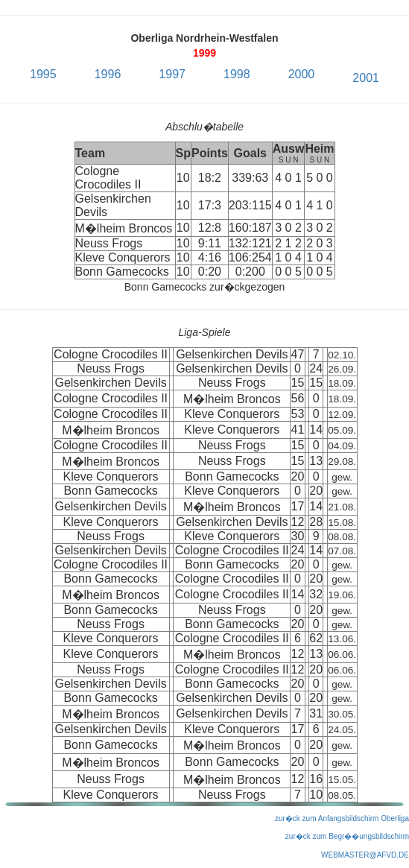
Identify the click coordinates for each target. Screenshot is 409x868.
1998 (237, 74)
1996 (108, 74)
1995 (43, 74)
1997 (172, 74)
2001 (366, 78)
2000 (302, 74)
